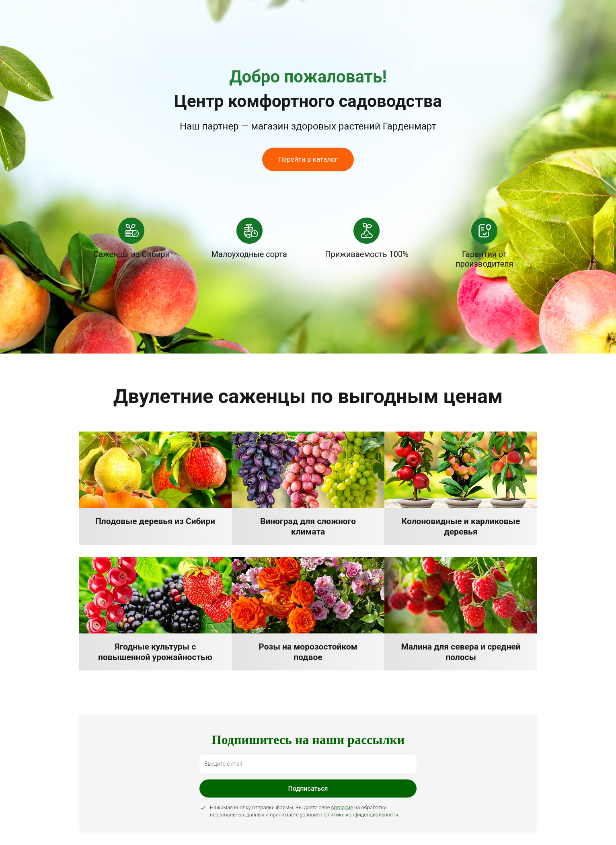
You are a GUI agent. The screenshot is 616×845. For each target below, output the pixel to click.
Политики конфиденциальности (359, 815)
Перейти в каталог (308, 159)
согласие (342, 807)
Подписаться (308, 788)
